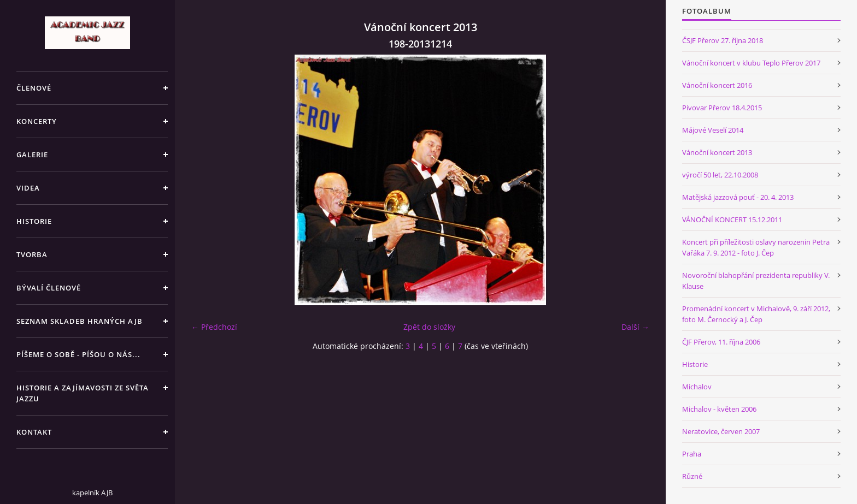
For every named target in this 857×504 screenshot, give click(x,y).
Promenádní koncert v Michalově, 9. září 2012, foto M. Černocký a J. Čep (756, 314)
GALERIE (32, 155)
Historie (695, 364)
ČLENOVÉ (34, 88)
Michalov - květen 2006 (719, 409)
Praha (692, 454)
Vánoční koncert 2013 (717, 152)
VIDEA (28, 188)
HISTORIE (34, 221)
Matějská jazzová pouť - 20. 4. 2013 (738, 197)
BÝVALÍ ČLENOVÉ (49, 288)
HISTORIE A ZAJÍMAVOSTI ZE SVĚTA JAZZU (83, 393)
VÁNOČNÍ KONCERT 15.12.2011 (732, 220)
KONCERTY (37, 121)
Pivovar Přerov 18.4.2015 (722, 108)
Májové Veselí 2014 (713, 130)
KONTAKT (34, 432)
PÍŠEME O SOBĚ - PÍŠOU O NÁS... (78, 354)
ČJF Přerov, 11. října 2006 (721, 342)
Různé (692, 476)
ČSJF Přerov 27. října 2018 (723, 40)
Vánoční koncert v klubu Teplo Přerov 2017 (751, 63)
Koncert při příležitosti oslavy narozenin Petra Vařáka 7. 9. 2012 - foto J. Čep (756, 247)
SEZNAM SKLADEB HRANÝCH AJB (80, 321)
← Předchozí (214, 327)
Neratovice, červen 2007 (721, 431)
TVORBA (32, 254)
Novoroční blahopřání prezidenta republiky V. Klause (756, 281)
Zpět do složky (429, 327)
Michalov (697, 387)
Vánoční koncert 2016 (717, 85)
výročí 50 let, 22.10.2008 (720, 175)
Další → (635, 327)
